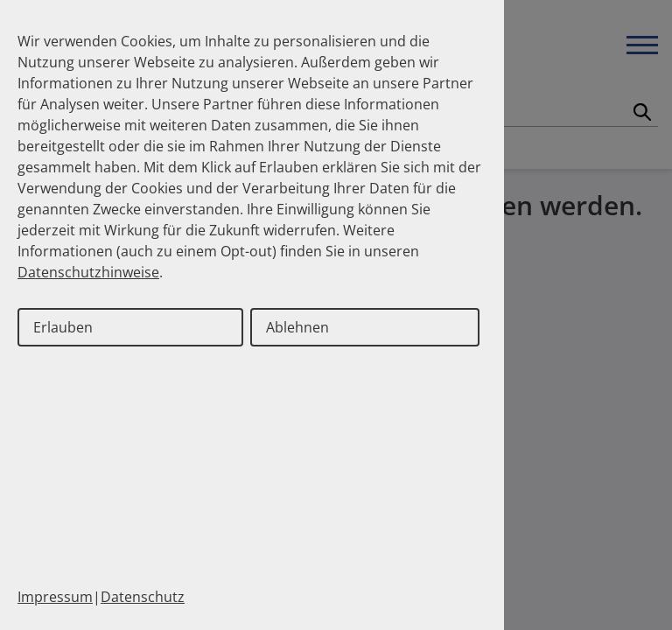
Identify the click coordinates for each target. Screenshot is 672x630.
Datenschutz (143, 597)
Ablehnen (297, 327)
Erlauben (63, 327)
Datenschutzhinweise (88, 272)
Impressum (55, 597)
